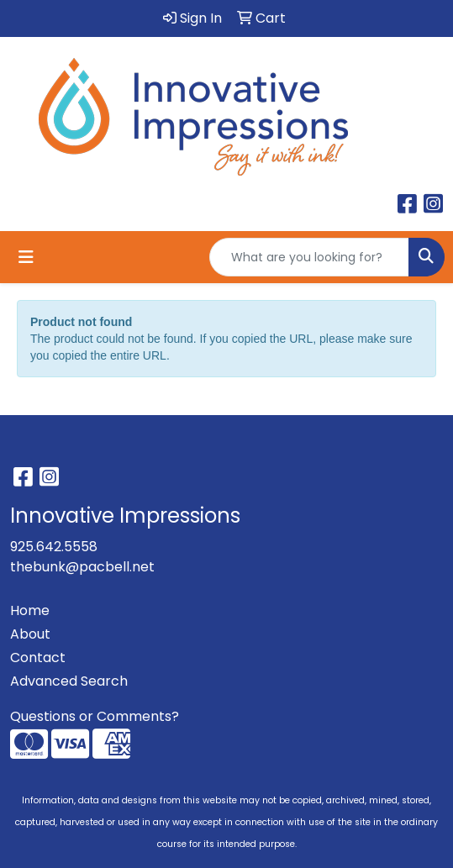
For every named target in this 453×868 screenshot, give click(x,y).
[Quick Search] (309, 257)
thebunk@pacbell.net (82, 567)
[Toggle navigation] (26, 257)
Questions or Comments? (95, 716)
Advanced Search (69, 681)
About (30, 634)
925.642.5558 (54, 547)
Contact (38, 658)
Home (30, 610)
